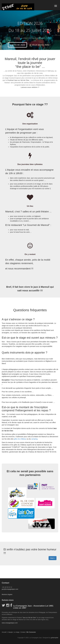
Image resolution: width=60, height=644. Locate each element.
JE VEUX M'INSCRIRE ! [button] (40, 45)
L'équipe (10, 632)
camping (34, 439)
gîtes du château (20, 439)
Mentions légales (7, 594)
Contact (23, 632)
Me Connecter (31, 632)
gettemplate (55, 638)
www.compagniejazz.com (10, 623)
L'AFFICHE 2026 (17, 45)
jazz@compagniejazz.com (10, 589)
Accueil (4, 632)
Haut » (53, 558)
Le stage (17, 632)
